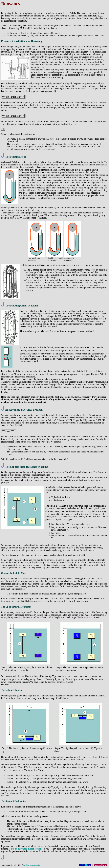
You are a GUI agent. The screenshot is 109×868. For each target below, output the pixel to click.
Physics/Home (100, 865)
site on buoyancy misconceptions (27, 849)
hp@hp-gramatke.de (31, 865)
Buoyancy (11, 4)
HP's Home (85, 865)
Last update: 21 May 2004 (12, 865)
